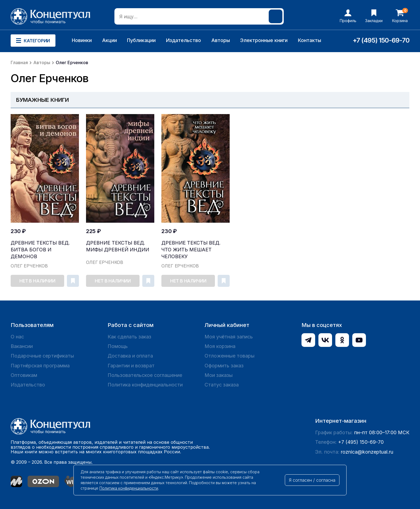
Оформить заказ (224, 366)
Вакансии (22, 346)
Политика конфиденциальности (145, 385)
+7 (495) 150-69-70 (381, 40)
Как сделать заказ (129, 337)
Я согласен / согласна (312, 480)
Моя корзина (220, 346)
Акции (110, 40)
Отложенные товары (230, 356)
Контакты (310, 40)
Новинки (82, 40)
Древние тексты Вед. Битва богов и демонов (40, 250)
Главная (19, 62)
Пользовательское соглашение (145, 375)
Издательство (184, 40)
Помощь (118, 346)
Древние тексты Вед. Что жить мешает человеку (191, 250)
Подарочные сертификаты (42, 356)
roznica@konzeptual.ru (367, 452)
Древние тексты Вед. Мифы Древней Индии (118, 246)
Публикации (141, 40)
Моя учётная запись (229, 337)
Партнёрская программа (40, 366)
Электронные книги (264, 40)
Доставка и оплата (130, 356)
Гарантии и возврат (131, 366)
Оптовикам (24, 375)
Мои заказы (219, 375)
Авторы (221, 40)
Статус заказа (222, 385)
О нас (17, 337)
